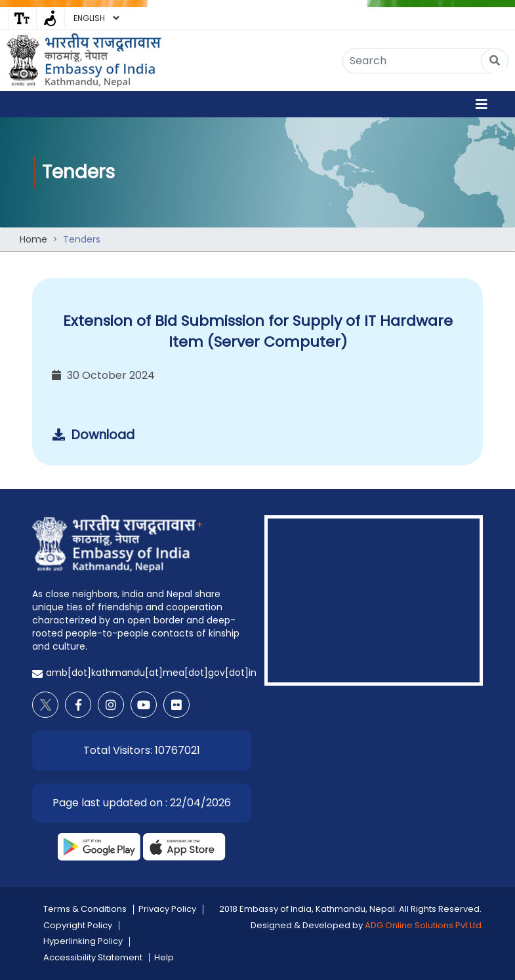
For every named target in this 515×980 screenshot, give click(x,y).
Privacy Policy (167, 909)
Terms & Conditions (85, 909)
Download (93, 435)
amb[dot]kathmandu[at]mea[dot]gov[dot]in (151, 673)
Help (164, 957)
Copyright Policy (78, 925)
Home (33, 239)
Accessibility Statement (93, 957)
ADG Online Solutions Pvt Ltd (423, 925)
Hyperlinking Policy (83, 941)
